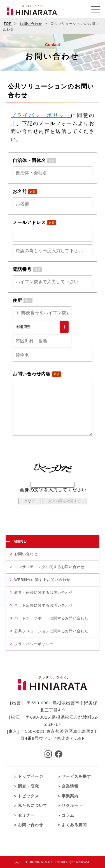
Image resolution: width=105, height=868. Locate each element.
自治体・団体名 (29, 160)
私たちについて (33, 806)
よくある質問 (74, 825)
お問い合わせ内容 (32, 374)
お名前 (20, 191)
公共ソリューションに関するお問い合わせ (51, 631)
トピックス (28, 796)
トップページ (31, 777)
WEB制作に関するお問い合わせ (42, 580)
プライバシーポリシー (41, 115)
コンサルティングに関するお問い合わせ (49, 567)
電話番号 (22, 269)
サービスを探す (76, 777)
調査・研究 (28, 786)
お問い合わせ (31, 24)
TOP (8, 24)
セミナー (26, 815)
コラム (68, 815)
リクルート (72, 806)
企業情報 (70, 786)
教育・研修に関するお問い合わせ (44, 592)
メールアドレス (29, 222)
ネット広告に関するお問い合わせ (44, 605)
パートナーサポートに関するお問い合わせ (51, 618)
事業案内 (70, 796)
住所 (17, 300)
